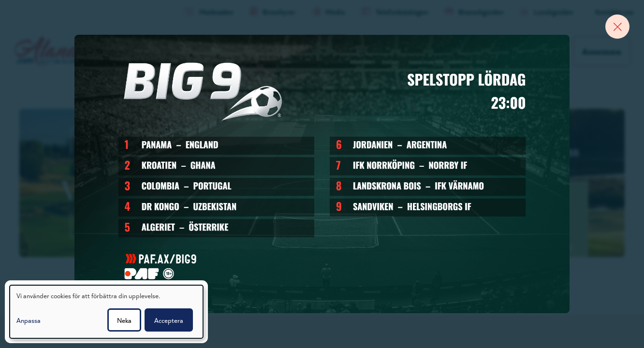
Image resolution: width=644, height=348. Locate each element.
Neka (124, 320)
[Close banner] (617, 27)
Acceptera (169, 320)
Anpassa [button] (29, 320)
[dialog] (106, 312)
